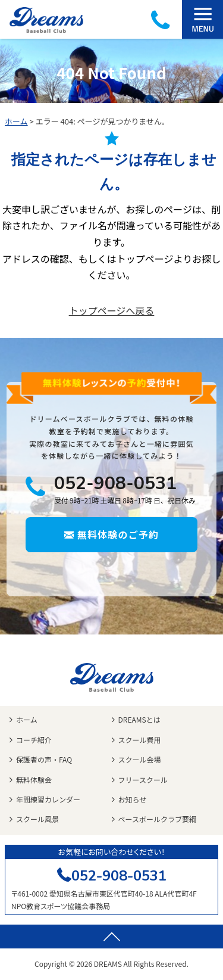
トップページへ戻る (112, 310)
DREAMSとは (139, 719)
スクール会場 (140, 759)
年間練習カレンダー (48, 799)
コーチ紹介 (34, 740)
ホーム (16, 121)
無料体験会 (34, 780)
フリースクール (143, 780)
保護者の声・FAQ (44, 759)
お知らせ (133, 799)
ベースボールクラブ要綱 (157, 819)
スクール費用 (140, 740)
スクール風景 (37, 819)
